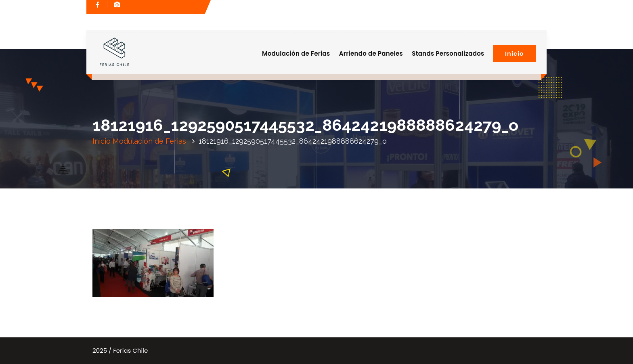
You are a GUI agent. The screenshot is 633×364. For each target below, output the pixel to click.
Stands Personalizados (448, 53)
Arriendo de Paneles (371, 53)
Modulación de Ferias (296, 53)
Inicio (514, 53)
